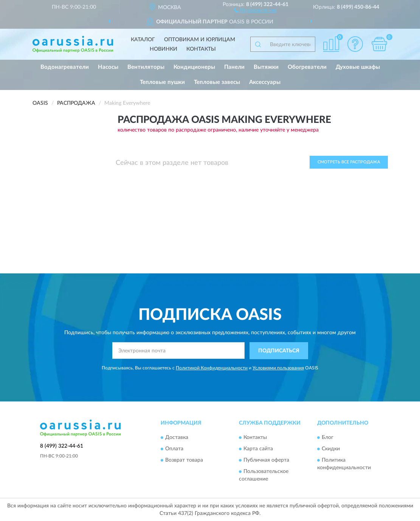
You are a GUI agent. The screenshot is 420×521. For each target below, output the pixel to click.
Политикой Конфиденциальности (212, 368)
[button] (255, 10)
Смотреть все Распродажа (349, 162)
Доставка (177, 438)
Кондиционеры (194, 67)
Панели (234, 67)
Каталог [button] (143, 40)
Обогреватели (307, 67)
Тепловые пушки (162, 82)
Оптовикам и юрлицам (200, 40)
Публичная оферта (266, 461)
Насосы (108, 67)
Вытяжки (266, 67)
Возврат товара (184, 461)
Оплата (174, 449)
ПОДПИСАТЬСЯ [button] (279, 351)
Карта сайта (258, 449)
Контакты (201, 49)
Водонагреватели (65, 67)
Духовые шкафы (358, 67)
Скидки (331, 449)
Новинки (164, 49)
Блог (328, 438)
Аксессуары (265, 82)
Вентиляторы (146, 67)
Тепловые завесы (217, 82)
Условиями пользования (278, 368)
